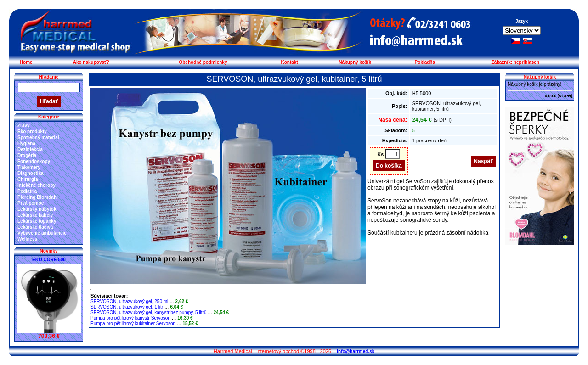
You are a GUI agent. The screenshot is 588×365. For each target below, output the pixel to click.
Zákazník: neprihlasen (515, 62)
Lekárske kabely (35, 215)
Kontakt (289, 62)
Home (26, 62)
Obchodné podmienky (203, 62)
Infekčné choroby (37, 185)
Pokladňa (425, 62)
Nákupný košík (355, 62)
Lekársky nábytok (37, 209)
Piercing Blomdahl (38, 197)
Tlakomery (29, 167)
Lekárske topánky (37, 221)
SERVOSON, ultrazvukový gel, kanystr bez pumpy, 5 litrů (149, 312)
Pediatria (27, 191)
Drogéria (27, 155)
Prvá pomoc (31, 203)
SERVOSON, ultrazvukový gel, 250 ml (129, 301)
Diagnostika (31, 173)
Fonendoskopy (34, 161)
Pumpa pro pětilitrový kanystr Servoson (130, 318)
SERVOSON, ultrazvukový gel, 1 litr (127, 307)
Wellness (27, 239)
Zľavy (24, 126)
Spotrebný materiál (38, 138)
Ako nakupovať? (91, 62)
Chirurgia (28, 179)
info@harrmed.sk (356, 351)
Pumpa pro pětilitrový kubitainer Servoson (133, 323)
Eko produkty (32, 132)
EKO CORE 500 (49, 260)
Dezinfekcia (30, 149)
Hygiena (26, 143)
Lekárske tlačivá (35, 227)
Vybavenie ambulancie (42, 233)
